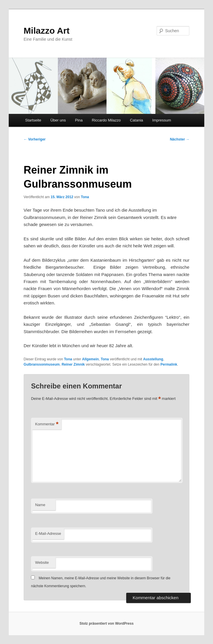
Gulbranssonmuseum (42, 364)
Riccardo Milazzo (106, 120)
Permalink (169, 364)
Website (42, 562)
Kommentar (47, 424)
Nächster (180, 139)
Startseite (33, 120)
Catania (137, 120)
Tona (85, 197)
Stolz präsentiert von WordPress (106, 624)
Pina (79, 120)
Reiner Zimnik (73, 364)
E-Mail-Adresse (48, 533)
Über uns (58, 120)
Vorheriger (35, 139)
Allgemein (90, 359)
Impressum (162, 120)
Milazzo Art (47, 31)
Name (40, 505)
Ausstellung (153, 359)
